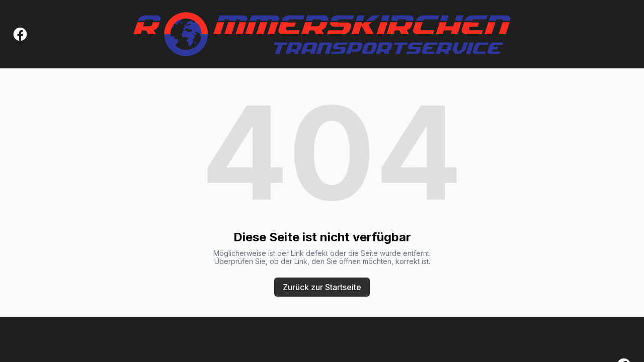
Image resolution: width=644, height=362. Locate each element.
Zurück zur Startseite (322, 287)
